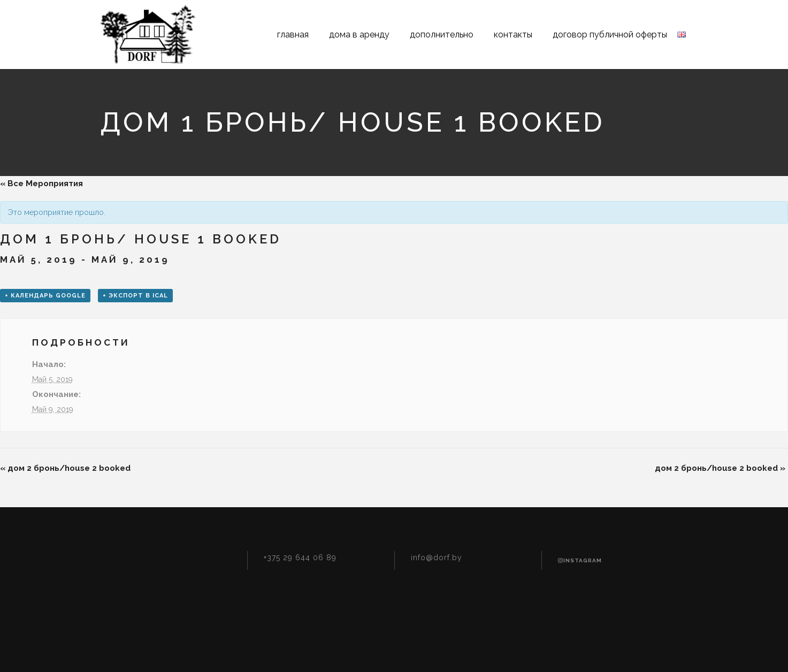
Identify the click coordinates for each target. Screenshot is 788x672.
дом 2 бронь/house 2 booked (65, 468)
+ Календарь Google (45, 296)
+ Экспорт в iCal (135, 296)
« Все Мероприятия (41, 184)
